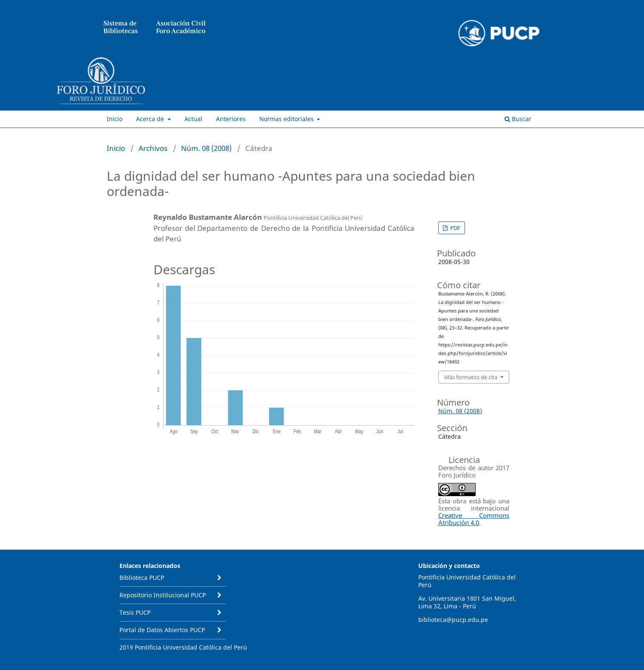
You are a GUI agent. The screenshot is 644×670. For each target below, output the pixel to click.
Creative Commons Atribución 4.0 (474, 519)
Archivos (153, 148)
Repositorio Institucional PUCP (163, 595)
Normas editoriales (287, 119)
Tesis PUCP (135, 612)
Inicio (115, 119)
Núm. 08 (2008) (206, 148)
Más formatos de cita (471, 377)
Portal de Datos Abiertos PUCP (162, 630)
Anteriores (231, 119)
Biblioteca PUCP (142, 578)
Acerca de (151, 119)
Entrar (529, 53)
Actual (193, 119)
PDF (455, 228)
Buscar (518, 119)
